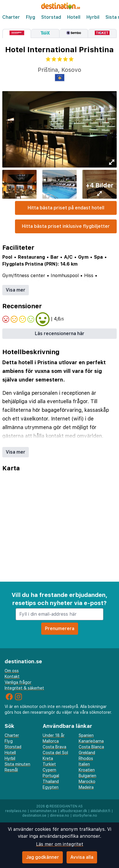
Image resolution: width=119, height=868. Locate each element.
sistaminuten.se (43, 811)
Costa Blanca (91, 747)
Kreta (48, 758)
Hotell (74, 17)
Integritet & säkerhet (24, 688)
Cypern (49, 770)
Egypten (51, 787)
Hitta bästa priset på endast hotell (66, 208)
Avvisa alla (82, 857)
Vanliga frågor (18, 682)
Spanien (86, 735)
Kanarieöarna (91, 741)
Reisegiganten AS (66, 806)
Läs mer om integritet (60, 844)
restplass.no (16, 811)
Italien (84, 764)
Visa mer (16, 290)
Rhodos (86, 758)
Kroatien (87, 770)
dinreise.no (59, 816)
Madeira (86, 787)
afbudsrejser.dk (74, 811)
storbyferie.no (85, 816)
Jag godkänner (42, 857)
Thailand (51, 781)
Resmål (11, 770)
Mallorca (51, 741)
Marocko (87, 781)
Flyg (31, 17)
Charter (11, 17)
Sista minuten (17, 764)
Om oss (12, 671)
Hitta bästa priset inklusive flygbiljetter (66, 226)
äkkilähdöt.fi (100, 811)
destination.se (34, 816)
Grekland (87, 753)
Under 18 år (54, 735)
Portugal (51, 776)
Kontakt (12, 677)
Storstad (51, 17)
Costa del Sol (55, 753)
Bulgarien (87, 776)
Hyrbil (93, 17)
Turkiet (49, 764)
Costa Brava (54, 747)
